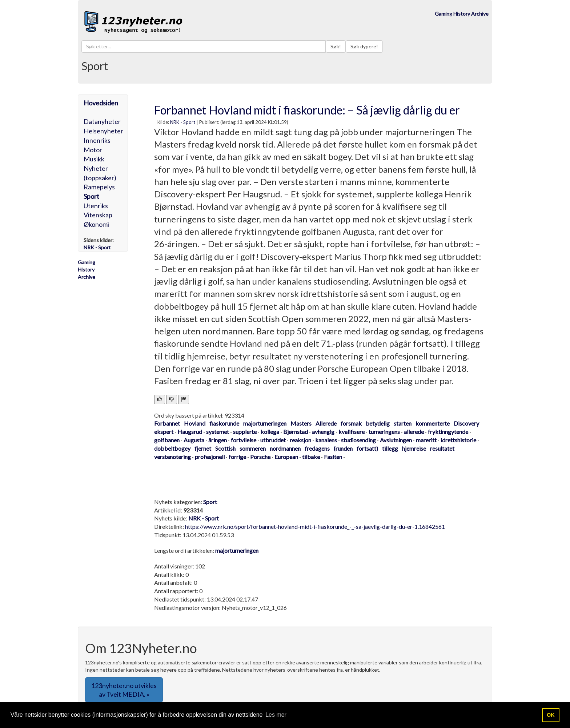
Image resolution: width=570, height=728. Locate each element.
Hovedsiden (101, 103)
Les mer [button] (276, 715)
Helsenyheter (103, 131)
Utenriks (96, 206)
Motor (93, 150)
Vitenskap (98, 215)
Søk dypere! (364, 46)
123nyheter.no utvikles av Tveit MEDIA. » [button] (124, 690)
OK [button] (551, 715)
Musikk (94, 159)
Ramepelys (99, 187)
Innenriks (97, 140)
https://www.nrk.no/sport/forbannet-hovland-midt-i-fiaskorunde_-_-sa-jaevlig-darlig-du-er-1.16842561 (315, 526)
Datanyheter (102, 121)
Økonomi (96, 224)
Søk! (336, 46)
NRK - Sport (183, 122)
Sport (91, 196)
